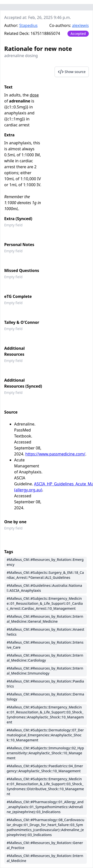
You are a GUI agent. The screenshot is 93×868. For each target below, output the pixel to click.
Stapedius (29, 25)
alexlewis (80, 25)
